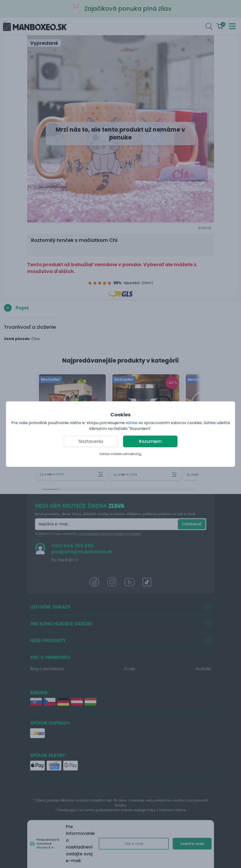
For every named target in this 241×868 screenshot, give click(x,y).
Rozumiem (150, 441)
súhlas (132, 423)
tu (140, 454)
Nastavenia (91, 441)
